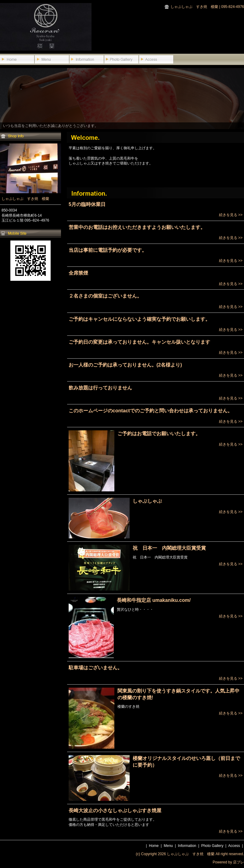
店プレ (239, 862)
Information (187, 846)
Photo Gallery (212, 846)
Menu (168, 846)
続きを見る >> (231, 215)
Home (154, 846)
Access (234, 846)
